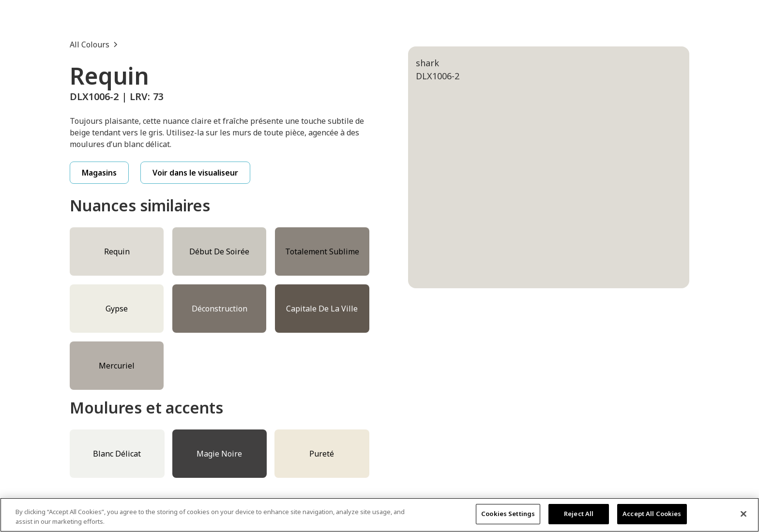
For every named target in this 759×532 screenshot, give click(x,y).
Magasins (99, 173)
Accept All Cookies (652, 514)
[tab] (466, 337)
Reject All (579, 514)
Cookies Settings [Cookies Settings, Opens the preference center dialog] (508, 514)
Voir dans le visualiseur (195, 173)
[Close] (744, 514)
